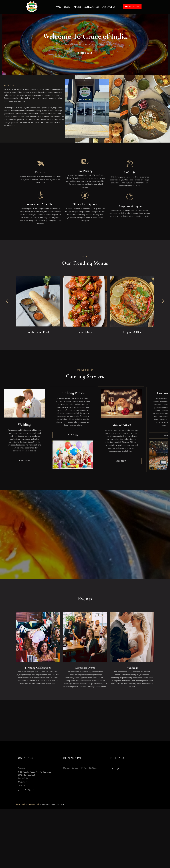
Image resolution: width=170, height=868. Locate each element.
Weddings (25, 427)
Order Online (132, 7)
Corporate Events (85, 670)
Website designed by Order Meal (52, 804)
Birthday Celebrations (38, 670)
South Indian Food (38, 334)
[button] (5, 46)
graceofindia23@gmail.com (28, 790)
